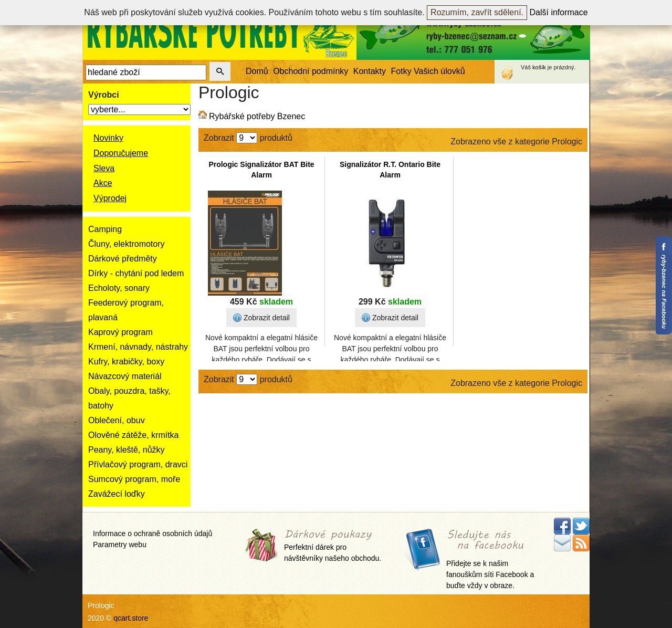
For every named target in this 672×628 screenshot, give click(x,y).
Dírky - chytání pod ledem (136, 273)
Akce (103, 183)
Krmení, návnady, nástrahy (138, 347)
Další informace (559, 12)
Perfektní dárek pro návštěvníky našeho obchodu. (333, 546)
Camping (105, 229)
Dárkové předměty (123, 259)
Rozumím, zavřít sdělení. (477, 12)
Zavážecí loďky (117, 494)
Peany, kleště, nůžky (127, 450)
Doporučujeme (121, 153)
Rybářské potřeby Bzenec (257, 116)
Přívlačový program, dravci (138, 464)
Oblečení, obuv (117, 420)
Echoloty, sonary (119, 288)
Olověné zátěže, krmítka (134, 435)
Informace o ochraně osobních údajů (153, 533)
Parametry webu (120, 545)
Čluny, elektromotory (127, 244)
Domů (257, 71)
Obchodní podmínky (311, 71)
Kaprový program (120, 332)
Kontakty (370, 71)
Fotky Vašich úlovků (428, 71)
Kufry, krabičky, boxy (126, 362)
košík (539, 67)
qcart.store (131, 618)
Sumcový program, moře (134, 479)
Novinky (108, 138)
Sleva (104, 168)
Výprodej (110, 198)
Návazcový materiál (125, 376)
